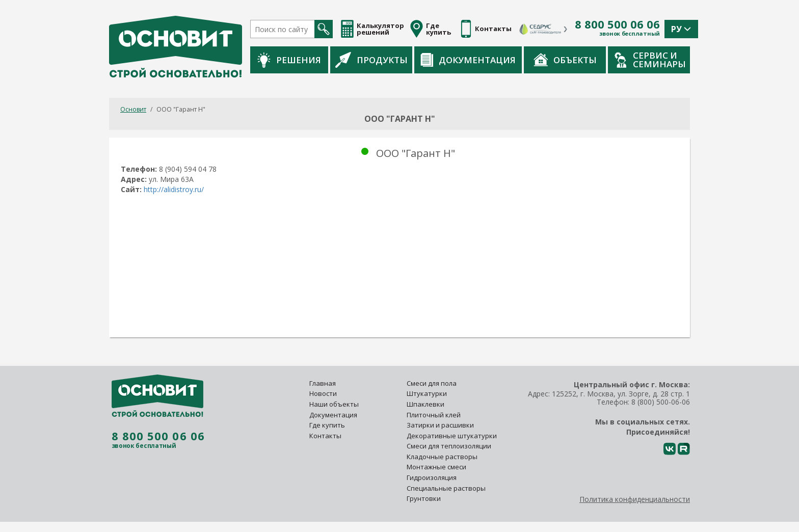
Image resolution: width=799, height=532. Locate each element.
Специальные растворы (446, 488)
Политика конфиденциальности (635, 499)
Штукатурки (427, 393)
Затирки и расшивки (440, 425)
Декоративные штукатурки (452, 436)
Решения (289, 60)
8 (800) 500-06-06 (661, 402)
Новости (323, 393)
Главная (323, 383)
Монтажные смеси (436, 467)
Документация (468, 60)
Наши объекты (334, 404)
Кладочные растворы (442, 457)
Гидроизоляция (432, 477)
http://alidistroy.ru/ (175, 189)
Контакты (325, 436)
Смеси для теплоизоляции (449, 446)
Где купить (327, 425)
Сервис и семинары (650, 60)
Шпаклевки (425, 404)
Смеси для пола (432, 383)
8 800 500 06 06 (617, 24)
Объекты (565, 60)
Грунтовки (424, 498)
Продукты (371, 60)
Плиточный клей (434, 415)
